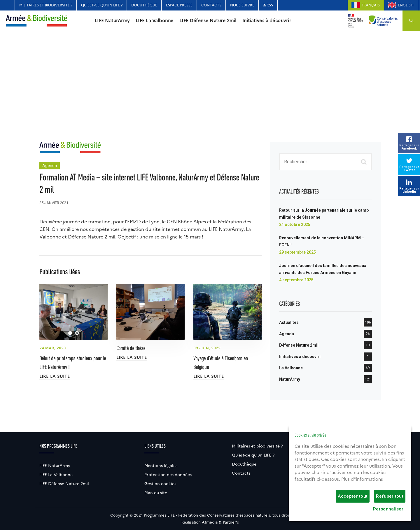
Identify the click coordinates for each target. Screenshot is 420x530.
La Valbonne (291, 368)
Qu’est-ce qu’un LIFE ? (102, 5)
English (406, 5)
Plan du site (156, 493)
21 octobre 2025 (295, 224)
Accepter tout (353, 496)
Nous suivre (242, 5)
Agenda (50, 166)
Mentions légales (161, 466)
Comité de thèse (131, 349)
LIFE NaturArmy (112, 21)
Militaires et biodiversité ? (46, 5)
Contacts (211, 5)
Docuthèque (144, 5)
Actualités (289, 322)
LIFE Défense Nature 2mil (208, 21)
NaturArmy (290, 379)
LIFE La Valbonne (155, 21)
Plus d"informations (362, 479)
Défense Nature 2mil (299, 345)
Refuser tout (390, 496)
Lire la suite (55, 376)
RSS (268, 5)
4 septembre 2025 (296, 280)
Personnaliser (388, 509)
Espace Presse (179, 5)
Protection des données (168, 475)
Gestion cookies (160, 484)
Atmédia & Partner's (220, 522)
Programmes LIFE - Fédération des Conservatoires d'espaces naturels (207, 515)
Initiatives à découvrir (267, 21)
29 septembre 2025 (297, 252)
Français (371, 5)
